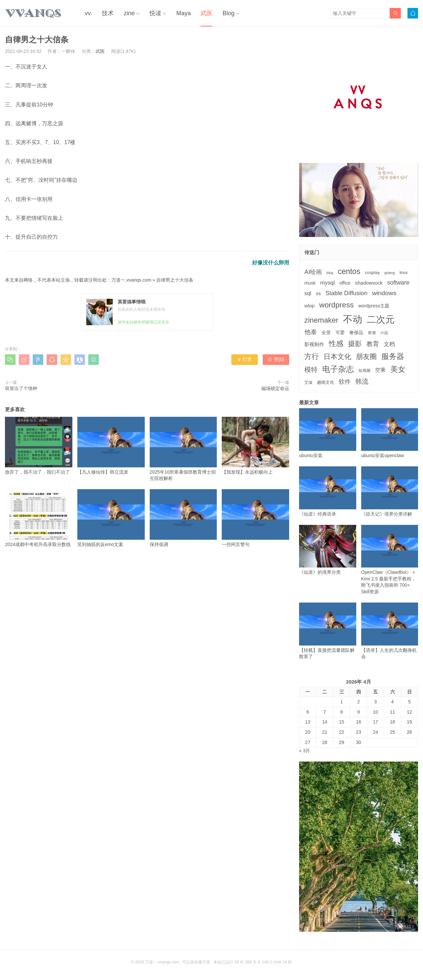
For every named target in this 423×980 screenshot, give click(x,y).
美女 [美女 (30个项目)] (398, 369)
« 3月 (305, 751)
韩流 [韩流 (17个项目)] (362, 381)
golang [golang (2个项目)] (390, 273)
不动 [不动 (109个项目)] (353, 319)
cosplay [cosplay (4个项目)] (372, 273)
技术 (108, 13)
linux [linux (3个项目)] (404, 273)
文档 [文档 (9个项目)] (389, 344)
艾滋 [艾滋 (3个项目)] (308, 382)
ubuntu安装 (328, 433)
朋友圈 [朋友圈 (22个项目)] (366, 356)
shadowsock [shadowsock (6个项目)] (369, 283)
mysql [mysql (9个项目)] (327, 283)
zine (129, 13)
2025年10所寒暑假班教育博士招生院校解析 (183, 449)
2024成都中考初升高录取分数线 (39, 518)
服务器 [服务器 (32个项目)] (393, 356)
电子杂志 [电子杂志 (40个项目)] (338, 369)
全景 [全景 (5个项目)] (326, 333)
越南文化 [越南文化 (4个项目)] (326, 382)
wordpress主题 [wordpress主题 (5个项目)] (374, 306)
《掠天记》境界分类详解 (390, 491)
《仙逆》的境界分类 (328, 550)
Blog (228, 13)
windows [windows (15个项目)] (384, 293)
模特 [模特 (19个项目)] (311, 369)
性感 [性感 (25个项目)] (336, 344)
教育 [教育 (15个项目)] (373, 344)
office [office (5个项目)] (345, 283)
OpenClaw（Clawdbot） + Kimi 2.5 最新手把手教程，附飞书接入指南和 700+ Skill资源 (390, 560)
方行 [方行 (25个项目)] (312, 356)
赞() (276, 359)
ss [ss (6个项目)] (318, 293)
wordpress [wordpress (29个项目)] (336, 305)
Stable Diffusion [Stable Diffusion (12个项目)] (346, 293)
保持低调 (183, 518)
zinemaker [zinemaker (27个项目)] (321, 320)
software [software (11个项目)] (398, 283)
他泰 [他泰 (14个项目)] (311, 332)
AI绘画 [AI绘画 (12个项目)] (313, 272)
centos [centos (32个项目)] (349, 271)
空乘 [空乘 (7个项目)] (380, 370)
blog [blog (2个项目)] (330, 273)
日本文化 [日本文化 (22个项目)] (337, 356)
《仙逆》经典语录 (328, 491)
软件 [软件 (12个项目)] (345, 382)
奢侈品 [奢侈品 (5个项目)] (356, 333)
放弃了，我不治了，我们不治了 (39, 446)
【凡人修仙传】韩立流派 (111, 446)
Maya (183, 13)
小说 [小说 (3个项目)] (384, 333)
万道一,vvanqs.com (131, 280)
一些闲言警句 (255, 518)
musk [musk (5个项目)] (310, 283)
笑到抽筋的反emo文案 (111, 518)
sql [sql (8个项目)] (308, 293)
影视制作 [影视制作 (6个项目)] (314, 344)
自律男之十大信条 (175, 280)
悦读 (155, 13)
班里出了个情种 (21, 388)
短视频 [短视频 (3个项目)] (365, 371)
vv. (89, 13)
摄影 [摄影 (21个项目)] (355, 344)
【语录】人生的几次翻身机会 (390, 631)
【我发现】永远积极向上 (255, 446)
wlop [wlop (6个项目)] (309, 306)
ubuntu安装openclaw (390, 433)
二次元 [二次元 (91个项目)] (381, 319)
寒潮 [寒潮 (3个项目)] (372, 333)
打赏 (244, 359)
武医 (207, 13)
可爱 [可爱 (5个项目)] (340, 333)
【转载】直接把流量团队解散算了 (328, 631)
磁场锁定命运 (275, 388)
